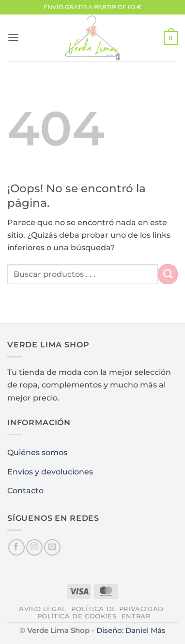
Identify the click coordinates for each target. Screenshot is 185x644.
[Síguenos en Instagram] (34, 547)
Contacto (25, 490)
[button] (13, 38)
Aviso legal (43, 609)
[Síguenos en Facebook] (16, 547)
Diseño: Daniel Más (131, 630)
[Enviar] (168, 274)
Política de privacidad (117, 609)
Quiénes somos (37, 452)
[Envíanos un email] (52, 547)
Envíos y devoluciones (50, 472)
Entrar (136, 616)
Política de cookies (77, 616)
